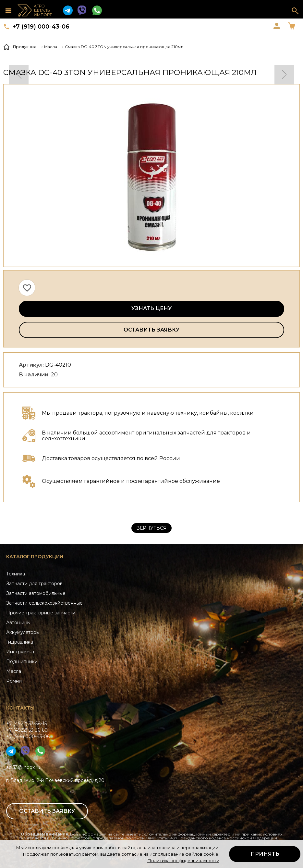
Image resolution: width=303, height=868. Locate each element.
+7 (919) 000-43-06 (41, 27)
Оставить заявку (151, 330)
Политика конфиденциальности (183, 861)
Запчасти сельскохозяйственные (44, 603)
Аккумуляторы (23, 632)
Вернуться (151, 528)
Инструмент (20, 652)
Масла (14, 671)
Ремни (14, 681)
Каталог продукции (35, 557)
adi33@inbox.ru (23, 767)
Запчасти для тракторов (34, 584)
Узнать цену (151, 308)
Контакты (20, 708)
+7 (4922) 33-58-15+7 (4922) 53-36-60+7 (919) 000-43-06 (28, 730)
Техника (16, 574)
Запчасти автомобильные (36, 593)
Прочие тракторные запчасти (41, 613)
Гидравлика (20, 642)
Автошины (18, 623)
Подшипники (22, 661)
